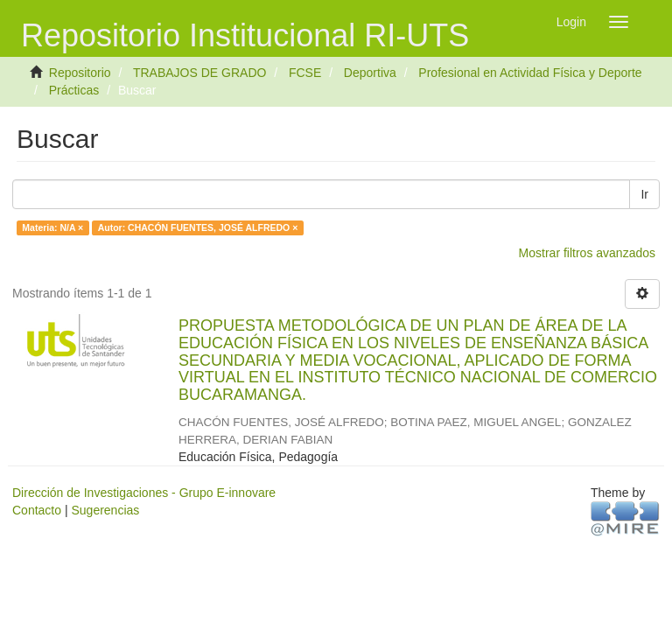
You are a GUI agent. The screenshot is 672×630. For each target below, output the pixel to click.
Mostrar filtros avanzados (587, 253)
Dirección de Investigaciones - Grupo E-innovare (144, 493)
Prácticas (74, 90)
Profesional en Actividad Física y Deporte (530, 73)
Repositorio (80, 73)
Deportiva (370, 73)
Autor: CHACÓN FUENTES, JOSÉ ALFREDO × (198, 227)
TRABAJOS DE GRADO (199, 73)
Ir (644, 194)
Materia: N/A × (52, 227)
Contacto (37, 510)
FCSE (305, 73)
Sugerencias (105, 510)
